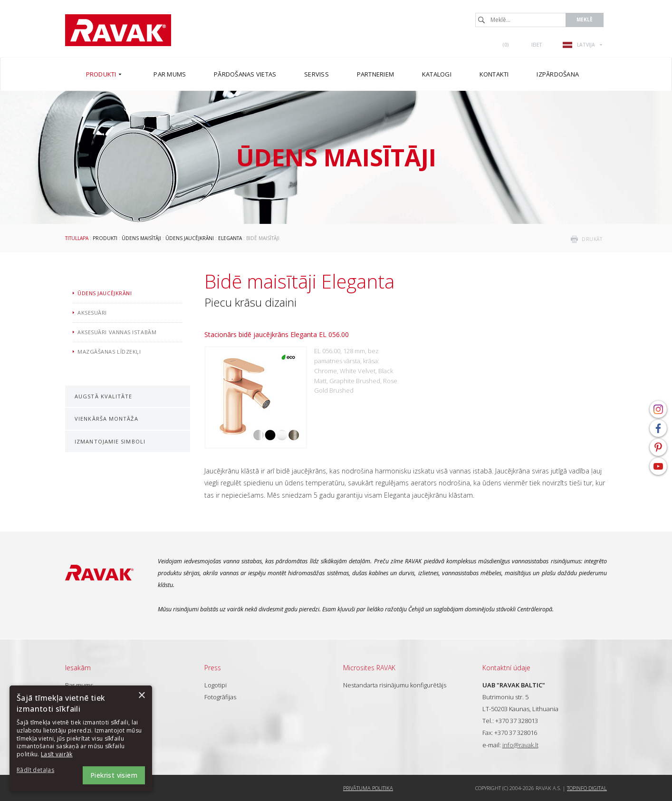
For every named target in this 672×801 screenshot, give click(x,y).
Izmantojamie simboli (110, 441)
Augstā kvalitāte (104, 396)
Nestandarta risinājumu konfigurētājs (395, 685)
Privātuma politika (368, 788)
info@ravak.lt (520, 745)
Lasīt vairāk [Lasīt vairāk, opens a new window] (57, 754)
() (506, 45)
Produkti (105, 238)
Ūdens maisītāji (141, 238)
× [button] (141, 696)
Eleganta (230, 238)
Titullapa (77, 238)
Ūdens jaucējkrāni (190, 238)
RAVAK (118, 30)
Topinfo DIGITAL (587, 788)
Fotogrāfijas (220, 697)
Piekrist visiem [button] (114, 775)
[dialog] (81, 738)
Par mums (79, 685)
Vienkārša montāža (106, 419)
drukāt (592, 239)
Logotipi (216, 685)
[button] (43, 770)
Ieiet (537, 45)
